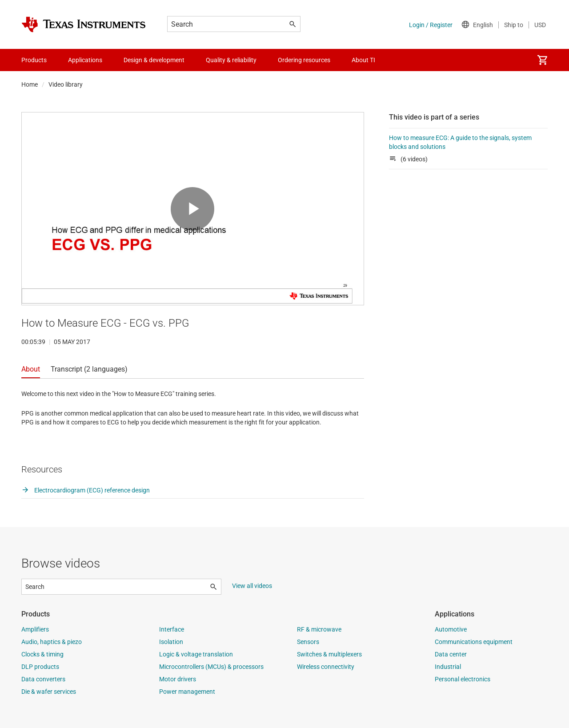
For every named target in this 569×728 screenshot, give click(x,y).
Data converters (43, 679)
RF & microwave (319, 629)
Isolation (171, 642)
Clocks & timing (42, 654)
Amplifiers (35, 629)
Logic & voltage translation (196, 654)
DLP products (40, 667)
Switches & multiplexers (329, 654)
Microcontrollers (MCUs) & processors (211, 667)
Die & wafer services (49, 692)
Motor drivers (178, 679)
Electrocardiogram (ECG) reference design (86, 490)
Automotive (451, 629)
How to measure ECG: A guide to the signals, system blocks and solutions (460, 142)
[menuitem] (542, 60)
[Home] (84, 24)
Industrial (448, 667)
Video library (66, 84)
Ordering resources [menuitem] (304, 60)
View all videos (252, 586)
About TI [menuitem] (363, 60)
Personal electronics (463, 679)
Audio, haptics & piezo (52, 642)
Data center (451, 654)
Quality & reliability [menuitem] (231, 60)
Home (30, 84)
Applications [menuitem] (85, 60)
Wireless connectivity (326, 667)
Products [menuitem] (34, 60)
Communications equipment (474, 642)
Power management (187, 692)
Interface (172, 629)
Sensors (308, 642)
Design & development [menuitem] (154, 60)
